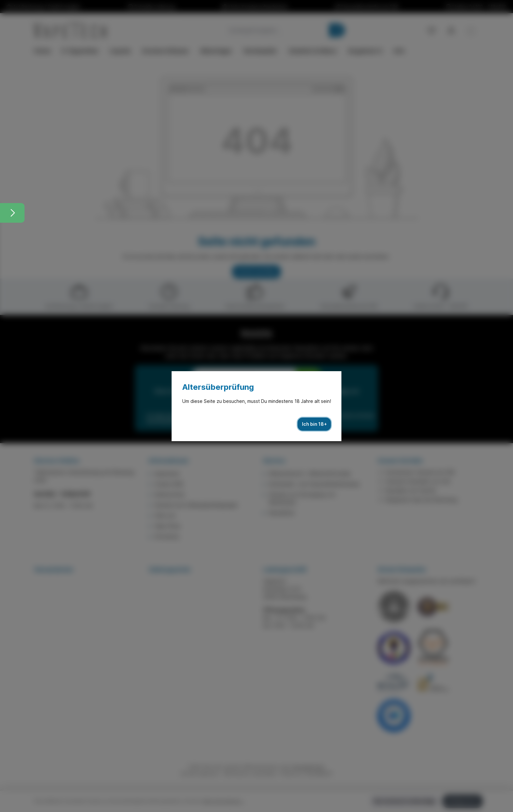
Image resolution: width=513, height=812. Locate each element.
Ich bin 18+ (314, 424)
